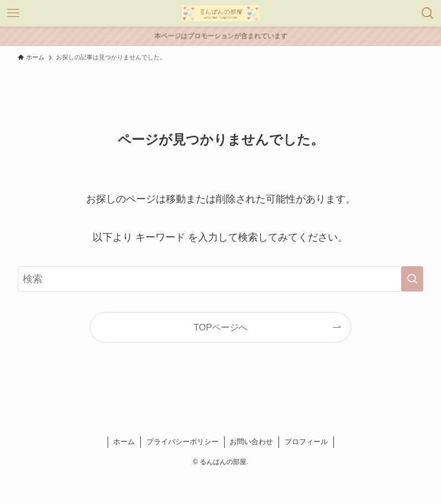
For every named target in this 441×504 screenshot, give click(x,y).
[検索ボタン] (428, 13)
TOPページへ (220, 327)
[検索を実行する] (412, 279)
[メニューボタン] (13, 13)
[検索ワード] (220, 279)
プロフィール (306, 442)
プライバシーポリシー (183, 442)
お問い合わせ (251, 442)
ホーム (124, 442)
